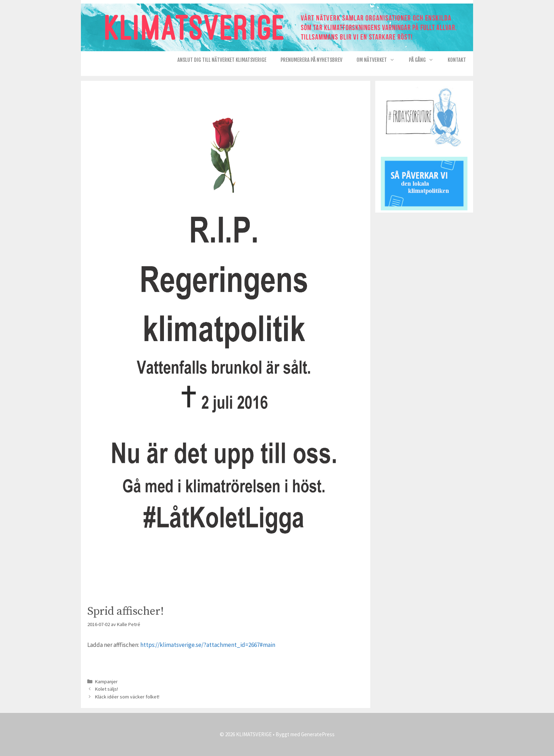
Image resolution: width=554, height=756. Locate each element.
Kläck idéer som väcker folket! (127, 697)
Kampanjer (106, 681)
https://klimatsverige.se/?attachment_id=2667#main (208, 645)
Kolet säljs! (107, 689)
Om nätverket (379, 60)
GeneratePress (318, 734)
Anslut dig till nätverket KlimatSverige (222, 60)
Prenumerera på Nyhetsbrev (311, 60)
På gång (425, 60)
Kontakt (457, 60)
